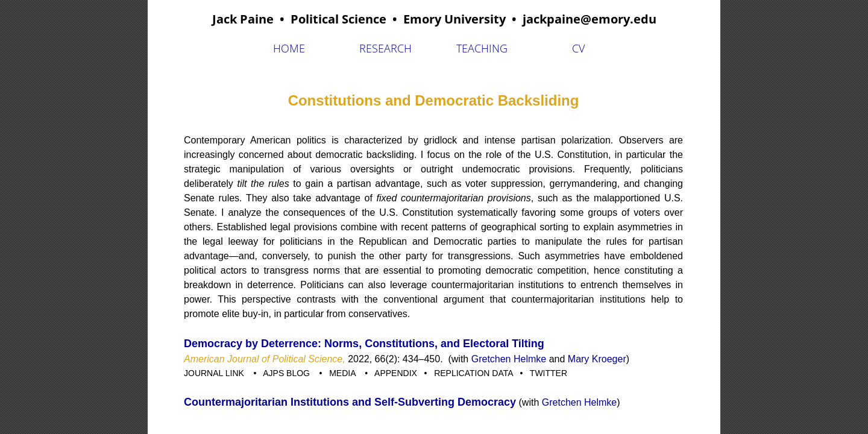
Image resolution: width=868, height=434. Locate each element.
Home (289, 48)
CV (578, 48)
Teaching (482, 48)
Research (385, 48)
